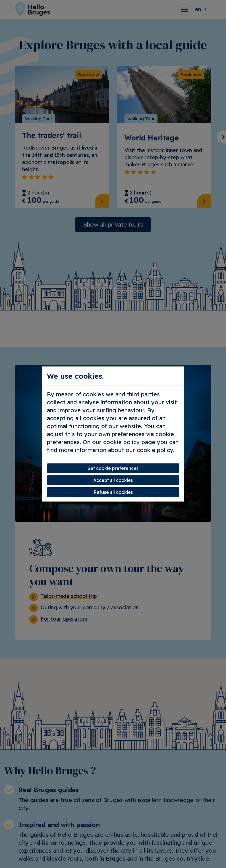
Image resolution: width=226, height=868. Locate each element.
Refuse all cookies (113, 492)
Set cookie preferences (113, 468)
